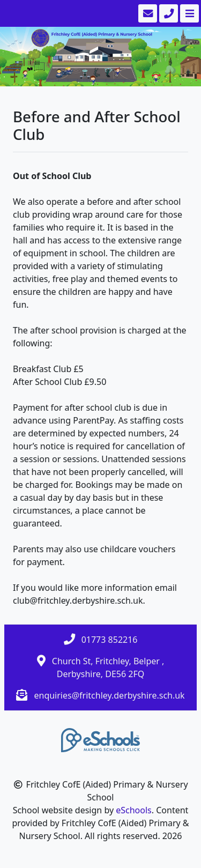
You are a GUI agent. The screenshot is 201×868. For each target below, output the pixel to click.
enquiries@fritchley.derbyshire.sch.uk (109, 695)
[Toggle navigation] (188, 13)
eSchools (134, 810)
